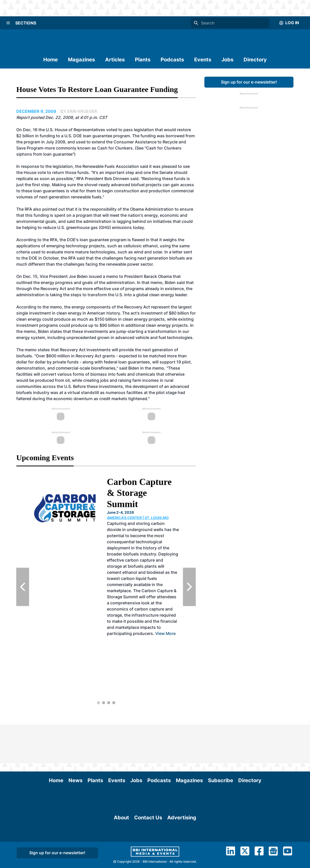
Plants (143, 60)
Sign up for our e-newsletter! (249, 82)
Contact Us (148, 844)
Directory (255, 60)
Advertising (182, 844)
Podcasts (172, 60)
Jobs (227, 60)
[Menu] (8, 23)
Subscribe (221, 742)
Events (203, 60)
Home (51, 60)
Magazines (81, 60)
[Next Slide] (189, 587)
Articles (115, 60)
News (75, 742)
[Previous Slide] (23, 587)
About (121, 844)
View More (165, 633)
